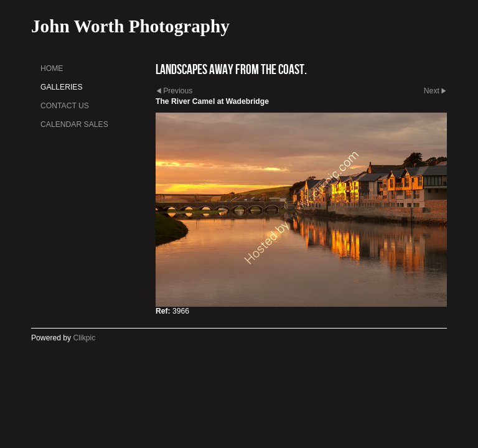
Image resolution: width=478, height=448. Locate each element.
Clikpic (85, 338)
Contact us (65, 106)
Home (52, 68)
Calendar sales (74, 124)
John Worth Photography (130, 26)
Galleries (62, 87)
